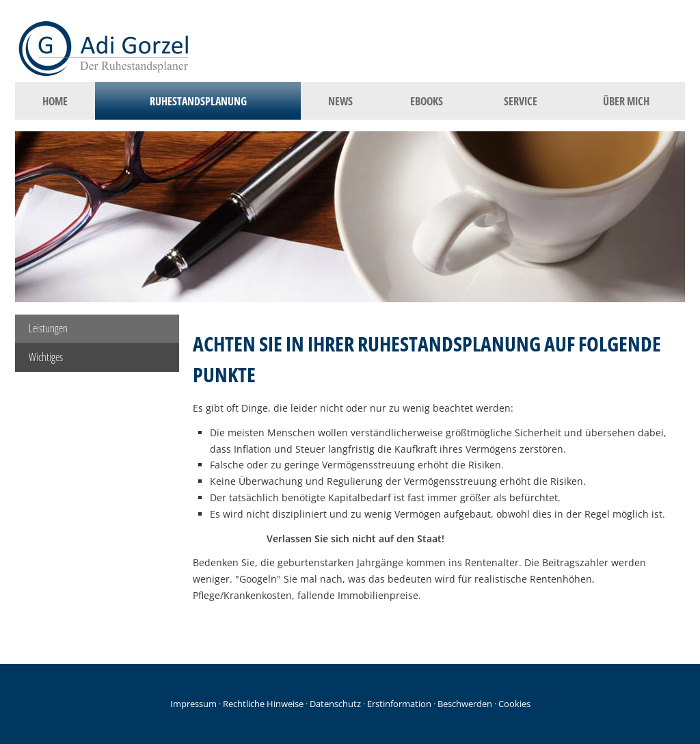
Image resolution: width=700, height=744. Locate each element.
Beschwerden (465, 704)
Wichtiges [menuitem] (46, 357)
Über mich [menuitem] (626, 101)
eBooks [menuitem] (427, 101)
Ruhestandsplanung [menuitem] (198, 101)
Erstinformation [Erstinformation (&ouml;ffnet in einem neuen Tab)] (399, 704)
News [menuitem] (340, 101)
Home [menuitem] (55, 101)
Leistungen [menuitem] (48, 328)
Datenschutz (335, 704)
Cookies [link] (514, 704)
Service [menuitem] (521, 101)
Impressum (193, 704)
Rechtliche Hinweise (263, 704)
